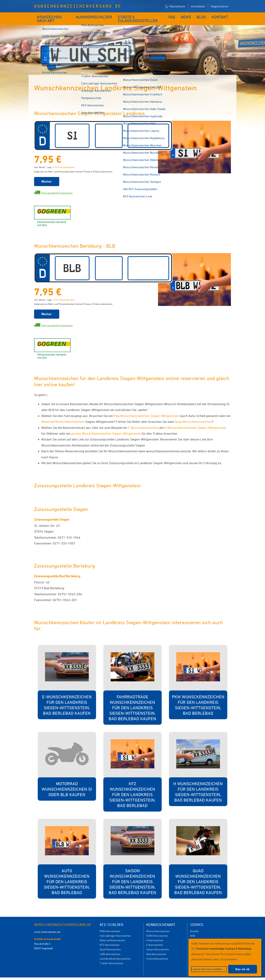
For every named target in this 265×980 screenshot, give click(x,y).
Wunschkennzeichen (158, 926)
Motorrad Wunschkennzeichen (63, 416)
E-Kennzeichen (155, 939)
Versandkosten (198, 935)
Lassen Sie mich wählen (207, 969)
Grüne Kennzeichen (157, 953)
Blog (204, 16)
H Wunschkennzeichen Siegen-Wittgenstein (195, 422)
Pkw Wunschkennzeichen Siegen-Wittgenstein (146, 410)
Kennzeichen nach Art (55, 16)
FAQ (175, 16)
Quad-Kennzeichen (110, 944)
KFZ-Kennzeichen (110, 939)
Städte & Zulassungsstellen (141, 16)
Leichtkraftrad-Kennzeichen (115, 953)
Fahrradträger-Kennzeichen (115, 930)
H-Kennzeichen (155, 935)
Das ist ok (243, 969)
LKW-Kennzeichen (110, 949)
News (189, 16)
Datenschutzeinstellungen (149, 976)
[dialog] (225, 958)
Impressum (177, 976)
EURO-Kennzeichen (157, 930)
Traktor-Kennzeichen (111, 958)
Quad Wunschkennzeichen (193, 416)
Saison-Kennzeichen (158, 944)
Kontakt (221, 16)
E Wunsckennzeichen (143, 422)
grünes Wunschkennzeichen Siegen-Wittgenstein (106, 428)
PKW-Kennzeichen (110, 926)
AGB (192, 930)
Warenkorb (175, 6)
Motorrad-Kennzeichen (112, 935)
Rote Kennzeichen (156, 949)
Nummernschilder (95, 16)
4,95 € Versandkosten (64, 162)
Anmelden (198, 6)
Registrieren (220, 6)
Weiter (47, 176)
